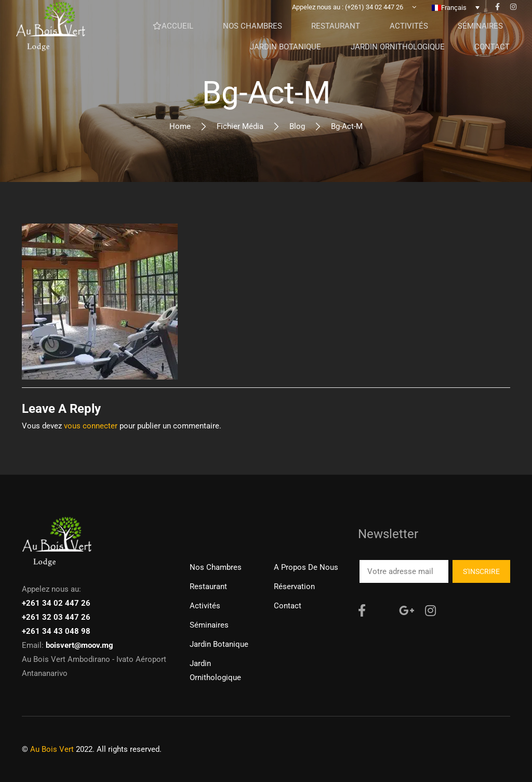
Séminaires (209, 625)
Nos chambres (216, 567)
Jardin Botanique (219, 644)
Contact (288, 606)
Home (180, 126)
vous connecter (91, 426)
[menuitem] (456, 15)
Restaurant (208, 586)
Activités (205, 606)
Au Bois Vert (52, 749)
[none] (456, 15)
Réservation (294, 586)
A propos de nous (306, 567)
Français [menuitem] (454, 15)
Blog (297, 126)
